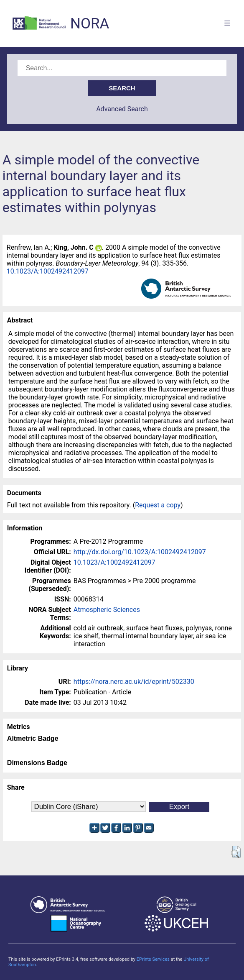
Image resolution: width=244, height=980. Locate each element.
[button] (236, 852)
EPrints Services (153, 959)
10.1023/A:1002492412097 (48, 271)
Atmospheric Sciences (107, 610)
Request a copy (158, 505)
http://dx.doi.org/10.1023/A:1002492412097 (140, 552)
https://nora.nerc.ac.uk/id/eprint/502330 (134, 682)
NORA (90, 24)
